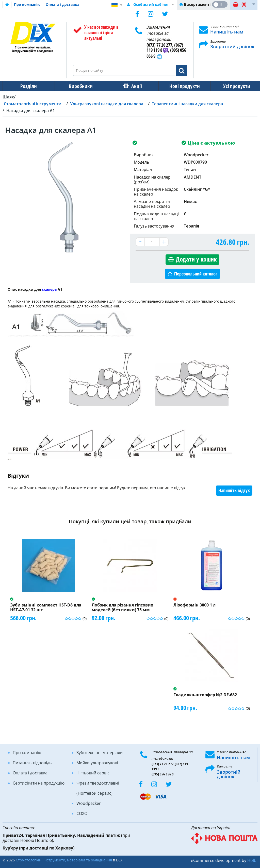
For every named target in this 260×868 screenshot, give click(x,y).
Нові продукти (181, 86)
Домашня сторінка (7, 5)
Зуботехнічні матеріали (100, 753)
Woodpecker (89, 803)
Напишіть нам (227, 32)
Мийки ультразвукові (97, 763)
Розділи (28, 86)
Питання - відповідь (32, 763)
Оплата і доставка (62, 4)
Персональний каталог (196, 274)
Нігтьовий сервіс (93, 773)
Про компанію (27, 4)
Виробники (79, 86)
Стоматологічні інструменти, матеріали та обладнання (64, 860)
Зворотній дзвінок (229, 774)
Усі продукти (232, 86)
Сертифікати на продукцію (39, 783)
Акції (134, 86)
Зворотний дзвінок (232, 46)
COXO (82, 813)
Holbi (252, 860)
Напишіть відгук (234, 490)
